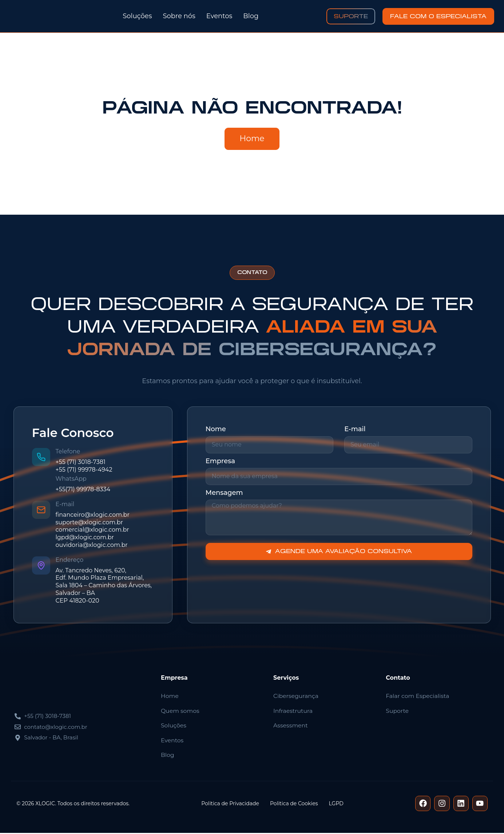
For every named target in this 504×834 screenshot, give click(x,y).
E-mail (355, 429)
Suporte (397, 711)
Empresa (220, 461)
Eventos (219, 16)
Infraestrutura (293, 711)
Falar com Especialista (418, 696)
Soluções (137, 16)
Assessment (291, 726)
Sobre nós (179, 16)
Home (170, 696)
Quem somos (180, 711)
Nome (216, 429)
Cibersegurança (296, 696)
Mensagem (224, 493)
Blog (251, 16)
